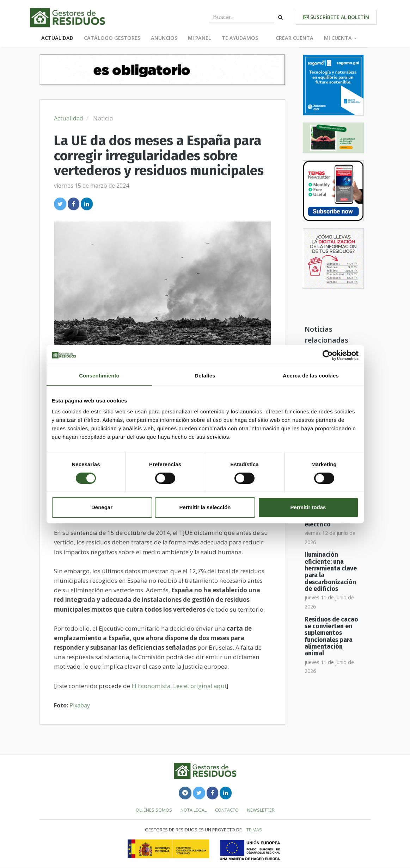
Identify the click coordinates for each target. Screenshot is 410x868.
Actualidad (57, 38)
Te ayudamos (240, 38)
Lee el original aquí (200, 686)
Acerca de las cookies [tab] (311, 376)
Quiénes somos (154, 810)
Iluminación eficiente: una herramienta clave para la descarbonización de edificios (331, 572)
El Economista (151, 686)
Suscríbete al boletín (336, 17)
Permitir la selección (205, 507)
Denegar (102, 507)
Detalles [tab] (205, 376)
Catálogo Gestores (112, 38)
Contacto (227, 810)
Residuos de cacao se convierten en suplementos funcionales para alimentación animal (331, 637)
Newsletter (261, 810)
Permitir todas (308, 507)
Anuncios (164, 38)
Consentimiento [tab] (99, 376)
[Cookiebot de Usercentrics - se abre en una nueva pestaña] (328, 355)
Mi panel (200, 38)
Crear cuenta (295, 38)
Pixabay (80, 705)
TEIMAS (254, 830)
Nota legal (194, 810)
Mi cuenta (340, 38)
